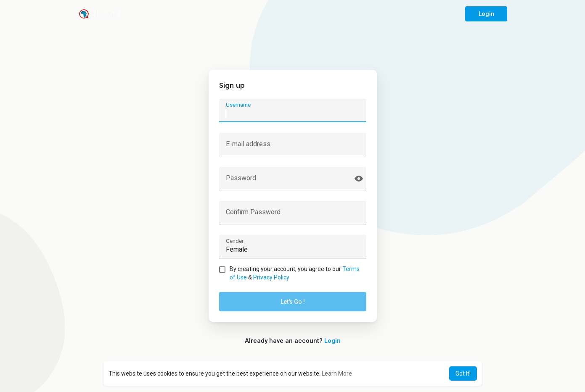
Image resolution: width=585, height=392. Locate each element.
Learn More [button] (337, 374)
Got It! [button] (463, 374)
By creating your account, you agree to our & (295, 273)
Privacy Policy (271, 277)
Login (486, 14)
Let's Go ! (293, 302)
